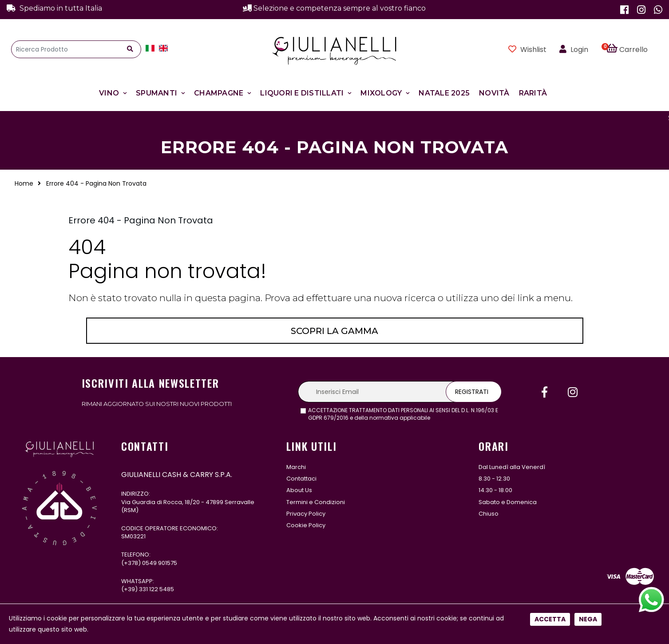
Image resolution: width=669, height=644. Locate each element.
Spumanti (156, 93)
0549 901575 (160, 563)
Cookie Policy (306, 525)
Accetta (550, 295)
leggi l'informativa (456, 418)
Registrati (472, 392)
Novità (494, 93)
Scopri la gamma (334, 331)
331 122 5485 (156, 589)
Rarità (533, 93)
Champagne (219, 93)
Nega (588, 295)
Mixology (381, 93)
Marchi (296, 467)
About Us (299, 490)
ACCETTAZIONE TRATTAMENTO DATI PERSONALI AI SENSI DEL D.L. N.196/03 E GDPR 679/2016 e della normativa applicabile (403, 414)
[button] (632, 49)
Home (24, 183)
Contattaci (301, 479)
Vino (109, 93)
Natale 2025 (444, 93)
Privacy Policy (306, 514)
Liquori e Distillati (302, 93)
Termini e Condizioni (316, 502)
